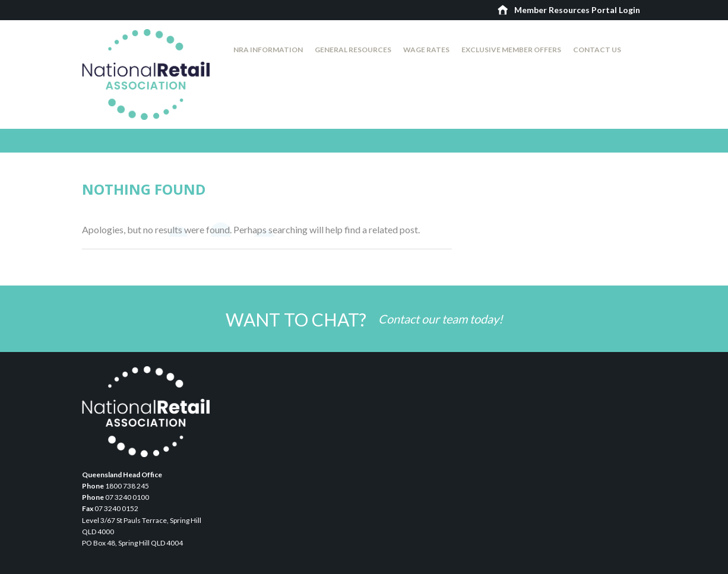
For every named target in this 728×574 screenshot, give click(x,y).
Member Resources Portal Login (577, 10)
